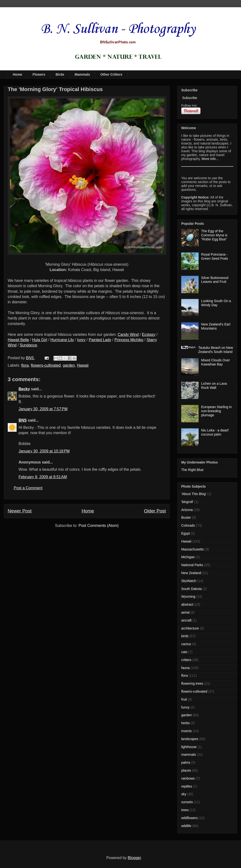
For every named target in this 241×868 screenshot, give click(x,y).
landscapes (190, 739)
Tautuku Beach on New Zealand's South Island (216, 350)
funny (185, 707)
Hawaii (83, 365)
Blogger (134, 858)
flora (25, 365)
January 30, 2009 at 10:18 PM (44, 451)
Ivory (81, 340)
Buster (186, 517)
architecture (190, 628)
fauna (185, 668)
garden (69, 365)
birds (185, 636)
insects (187, 731)
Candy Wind (128, 335)
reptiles (187, 786)
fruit (184, 699)
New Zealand (191, 573)
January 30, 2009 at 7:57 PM (43, 409)
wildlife (186, 826)
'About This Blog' (194, 494)
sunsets (187, 802)
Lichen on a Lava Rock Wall (214, 386)
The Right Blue (192, 470)
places (186, 770)
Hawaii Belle (18, 340)
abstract (187, 604)
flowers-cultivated (46, 365)
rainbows (188, 778)
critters (186, 660)
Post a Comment (28, 488)
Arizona (187, 510)
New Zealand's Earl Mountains (216, 326)
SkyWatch (189, 581)
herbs (185, 723)
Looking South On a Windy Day (216, 303)
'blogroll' (187, 502)
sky (184, 794)
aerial (185, 612)
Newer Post (20, 511)
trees (185, 810)
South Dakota (191, 589)
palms (186, 762)
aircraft (186, 620)
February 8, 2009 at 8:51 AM (43, 477)
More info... (210, 159)
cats (184, 652)
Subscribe (189, 98)
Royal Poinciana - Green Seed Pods (215, 256)
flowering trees (192, 683)
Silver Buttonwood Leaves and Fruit (215, 280)
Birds (60, 74)
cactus (186, 644)
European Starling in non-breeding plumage (217, 411)
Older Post (155, 511)
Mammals (82, 74)
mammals (189, 755)
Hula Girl (40, 340)
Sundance (28, 345)
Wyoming (188, 596)
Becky (24, 389)
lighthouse (189, 747)
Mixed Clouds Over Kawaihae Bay (216, 362)
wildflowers (189, 818)
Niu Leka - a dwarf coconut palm (215, 432)
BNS (23, 420)
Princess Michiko (129, 340)
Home (17, 74)
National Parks (192, 565)
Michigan (188, 557)
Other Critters (111, 74)
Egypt (186, 533)
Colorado (188, 525)
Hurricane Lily (62, 340)
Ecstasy (149, 335)
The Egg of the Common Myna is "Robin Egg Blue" (214, 235)
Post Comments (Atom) (99, 526)
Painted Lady (100, 340)
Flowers (39, 74)
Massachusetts (192, 549)
